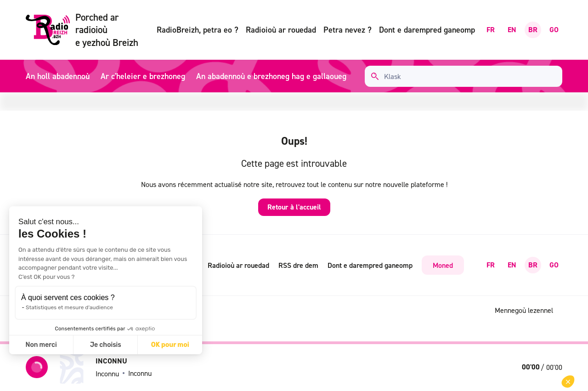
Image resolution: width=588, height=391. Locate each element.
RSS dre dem (298, 265)
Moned (443, 265)
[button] (568, 382)
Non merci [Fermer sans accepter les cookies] (41, 345)
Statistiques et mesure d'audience (69, 307)
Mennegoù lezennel (524, 310)
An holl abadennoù (58, 76)
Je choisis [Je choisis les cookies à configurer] (106, 345)
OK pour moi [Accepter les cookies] (170, 345)
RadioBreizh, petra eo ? (198, 30)
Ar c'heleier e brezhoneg (143, 76)
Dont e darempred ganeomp (427, 30)
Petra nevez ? (348, 30)
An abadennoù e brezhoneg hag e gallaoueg (271, 76)
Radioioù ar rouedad (281, 30)
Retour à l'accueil (294, 207)
